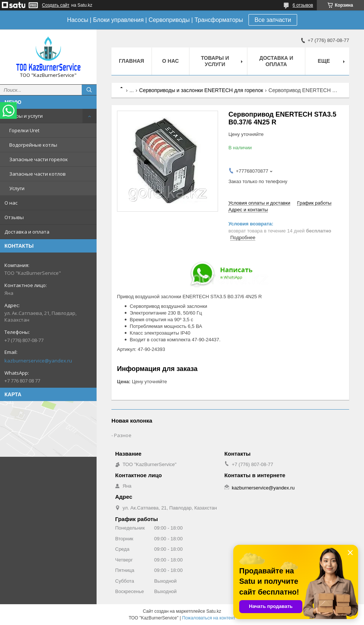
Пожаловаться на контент (209, 618)
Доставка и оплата (27, 232)
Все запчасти (273, 20)
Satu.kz (214, 611)
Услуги (17, 188)
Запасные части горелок (39, 159)
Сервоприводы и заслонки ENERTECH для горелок (201, 90)
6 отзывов (303, 5)
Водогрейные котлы (33, 145)
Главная (131, 61)
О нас (11, 203)
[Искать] (89, 90)
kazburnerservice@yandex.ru (38, 361)
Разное (123, 435)
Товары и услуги (24, 116)
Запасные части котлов (38, 174)
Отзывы (14, 217)
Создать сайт (56, 5)
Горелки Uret (24, 130)
